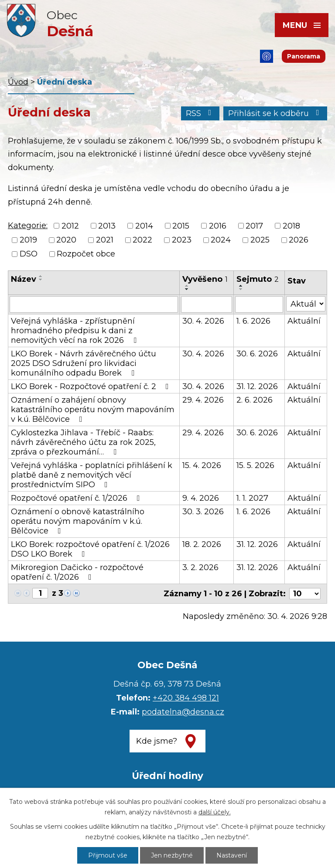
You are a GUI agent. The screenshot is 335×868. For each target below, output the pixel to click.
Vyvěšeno (205, 279)
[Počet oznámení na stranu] (305, 594)
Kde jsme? (157, 741)
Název (24, 279)
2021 (105, 240)
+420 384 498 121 (186, 698)
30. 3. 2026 (203, 512)
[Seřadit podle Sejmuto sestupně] (241, 289)
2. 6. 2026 (255, 400)
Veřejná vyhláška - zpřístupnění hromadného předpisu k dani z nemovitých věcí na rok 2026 (75, 331)
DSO (29, 254)
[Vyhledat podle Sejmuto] (259, 304)
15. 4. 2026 (202, 465)
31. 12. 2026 (257, 386)
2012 (70, 226)
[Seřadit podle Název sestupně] (41, 280)
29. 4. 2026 (203, 400)
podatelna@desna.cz (183, 712)
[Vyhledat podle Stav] (306, 304)
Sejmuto (258, 279)
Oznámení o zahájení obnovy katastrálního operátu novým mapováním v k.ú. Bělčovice (93, 410)
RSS (200, 113)
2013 (107, 226)
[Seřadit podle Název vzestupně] (41, 276)
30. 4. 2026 (203, 321)
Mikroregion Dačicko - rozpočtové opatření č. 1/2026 (77, 572)
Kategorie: (28, 226)
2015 (181, 226)
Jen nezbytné (172, 855)
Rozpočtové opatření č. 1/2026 (77, 498)
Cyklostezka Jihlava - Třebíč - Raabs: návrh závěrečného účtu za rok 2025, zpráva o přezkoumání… (83, 442)
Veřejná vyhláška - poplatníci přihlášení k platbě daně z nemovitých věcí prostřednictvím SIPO (92, 475)
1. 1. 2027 (252, 498)
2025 (260, 240)
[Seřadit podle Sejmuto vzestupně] (241, 286)
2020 (66, 240)
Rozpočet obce (86, 254)
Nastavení (232, 855)
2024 (221, 240)
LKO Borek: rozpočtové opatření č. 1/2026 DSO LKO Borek (90, 549)
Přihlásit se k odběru (275, 113)
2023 (182, 240)
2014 (144, 226)
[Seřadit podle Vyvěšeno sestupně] (187, 289)
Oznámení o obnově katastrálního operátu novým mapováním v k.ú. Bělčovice (78, 521)
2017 (254, 226)
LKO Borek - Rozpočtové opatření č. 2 (92, 386)
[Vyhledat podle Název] (94, 304)
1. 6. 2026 (253, 321)
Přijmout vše (108, 855)
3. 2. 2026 (200, 567)
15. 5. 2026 (255, 465)
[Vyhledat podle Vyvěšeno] (207, 304)
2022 (142, 240)
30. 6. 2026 (257, 354)
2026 (299, 240)
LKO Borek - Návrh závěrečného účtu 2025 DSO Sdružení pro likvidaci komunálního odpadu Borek (84, 363)
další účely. (215, 812)
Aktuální (304, 321)
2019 (28, 240)
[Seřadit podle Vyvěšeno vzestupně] (187, 286)
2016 (218, 226)
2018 (291, 226)
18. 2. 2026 (202, 544)
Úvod (18, 82)
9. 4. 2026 (201, 498)
